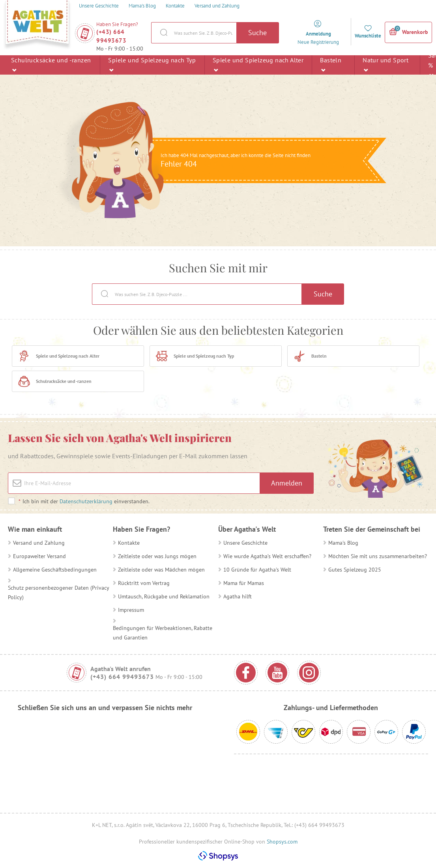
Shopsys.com (282, 842)
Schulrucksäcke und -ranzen (51, 65)
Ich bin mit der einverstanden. (84, 501)
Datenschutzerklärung (86, 501)
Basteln (331, 65)
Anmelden (287, 483)
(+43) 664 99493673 (111, 36)
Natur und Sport (385, 65)
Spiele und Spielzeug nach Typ (152, 65)
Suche (257, 33)
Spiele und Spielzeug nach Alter (258, 65)
